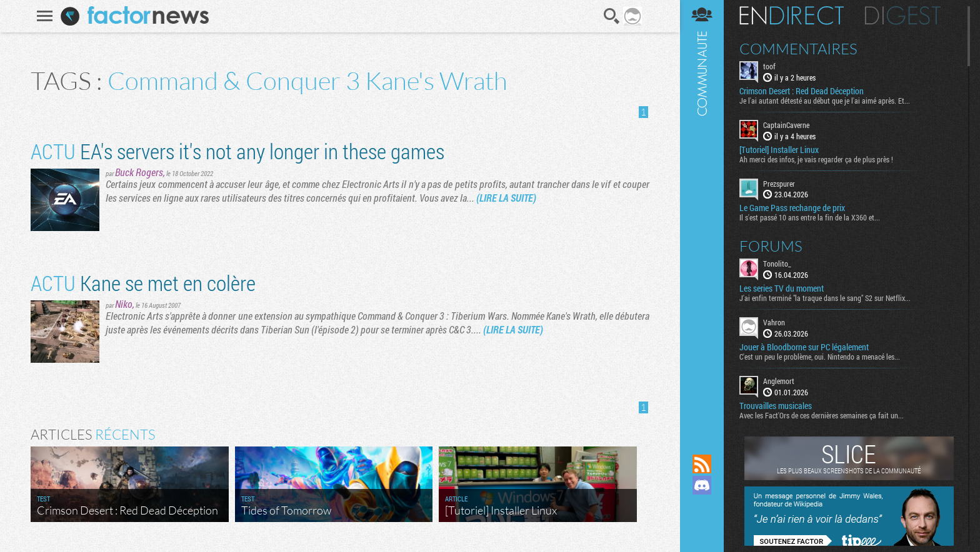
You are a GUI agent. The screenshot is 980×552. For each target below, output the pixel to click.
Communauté (702, 215)
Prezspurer (779, 184)
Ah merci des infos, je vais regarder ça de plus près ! (816, 159)
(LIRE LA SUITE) (506, 198)
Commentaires (798, 49)
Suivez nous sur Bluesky (702, 528)
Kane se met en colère (143, 283)
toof (769, 66)
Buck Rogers (139, 172)
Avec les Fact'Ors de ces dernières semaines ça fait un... (822, 415)
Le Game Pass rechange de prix (792, 208)
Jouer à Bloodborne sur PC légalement (804, 347)
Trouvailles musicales (776, 406)
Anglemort (779, 381)
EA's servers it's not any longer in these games (237, 151)
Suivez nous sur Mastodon (702, 506)
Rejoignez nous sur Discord (702, 485)
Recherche (612, 16)
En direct (792, 16)
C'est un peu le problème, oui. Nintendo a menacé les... (820, 357)
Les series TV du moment (782, 288)
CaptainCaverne (786, 125)
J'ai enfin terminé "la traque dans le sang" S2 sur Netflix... (825, 298)
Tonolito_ (777, 264)
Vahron (774, 322)
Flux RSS (702, 464)
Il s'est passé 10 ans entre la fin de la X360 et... (810, 217)
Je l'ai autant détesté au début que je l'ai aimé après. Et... (825, 101)
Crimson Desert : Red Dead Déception (802, 91)
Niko (124, 304)
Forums (771, 246)
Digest (903, 16)
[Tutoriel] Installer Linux (779, 150)
